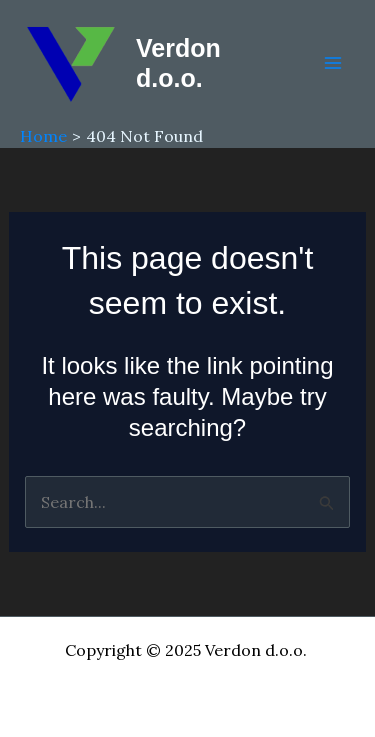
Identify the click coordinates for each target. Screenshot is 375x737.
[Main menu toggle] (333, 63)
